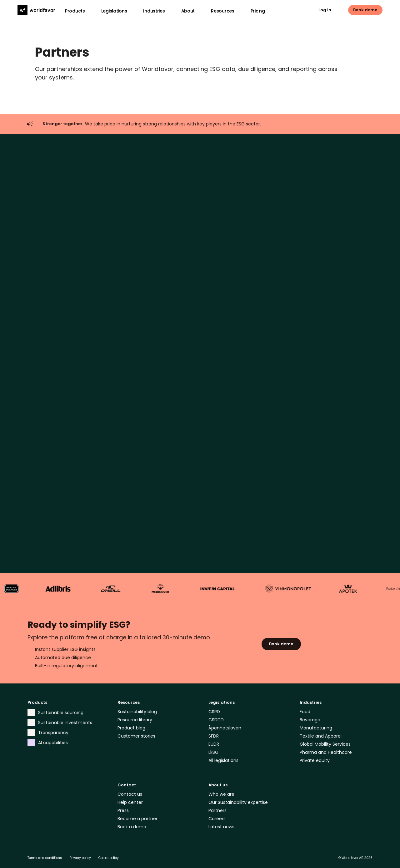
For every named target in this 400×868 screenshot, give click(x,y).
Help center (130, 802)
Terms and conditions (45, 858)
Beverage (310, 720)
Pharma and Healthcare (326, 752)
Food (305, 712)
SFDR (214, 736)
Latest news (221, 827)
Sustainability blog (137, 712)
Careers (217, 819)
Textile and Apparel (321, 736)
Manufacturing (316, 728)
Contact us (130, 794)
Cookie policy (108, 858)
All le (213, 760)
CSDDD (216, 720)
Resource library (135, 720)
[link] (330, 10)
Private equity (315, 760)
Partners (217, 810)
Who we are (221, 794)
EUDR (214, 744)
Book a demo (132, 827)
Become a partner (137, 819)
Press (123, 810)
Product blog (131, 728)
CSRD (214, 712)
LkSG (213, 752)
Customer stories (136, 736)
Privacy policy (80, 858)
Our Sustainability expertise (238, 802)
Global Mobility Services (325, 744)
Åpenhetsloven (225, 728)
